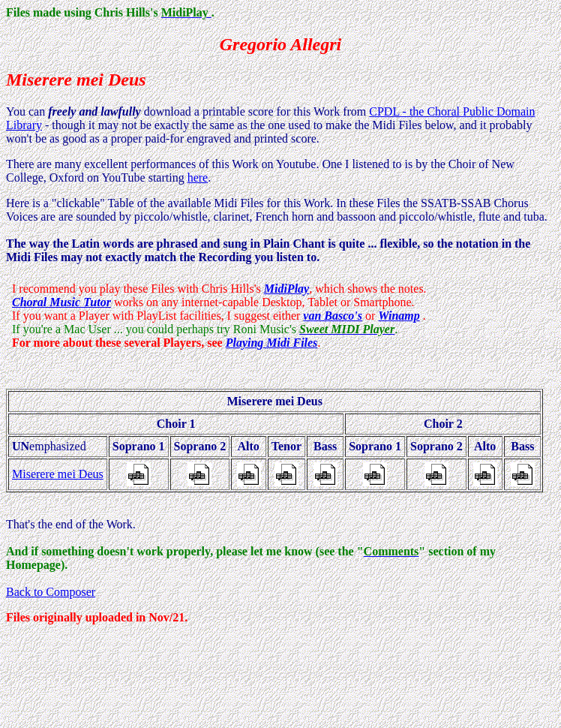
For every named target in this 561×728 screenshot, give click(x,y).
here (198, 177)
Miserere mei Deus (58, 474)
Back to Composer (51, 592)
